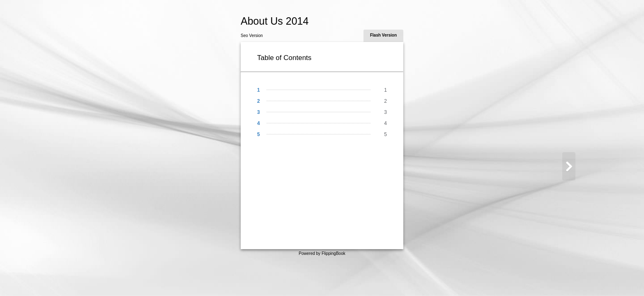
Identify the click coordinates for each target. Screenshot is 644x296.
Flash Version (383, 35)
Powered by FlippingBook (322, 253)
